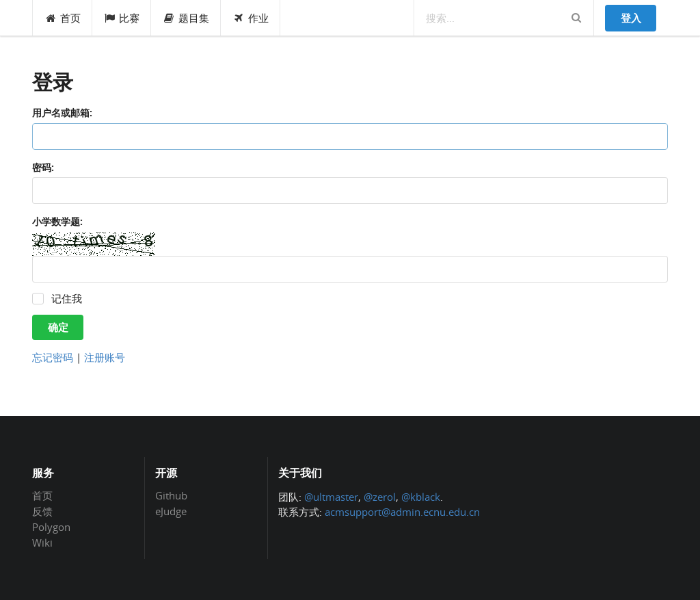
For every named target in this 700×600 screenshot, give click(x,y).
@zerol (380, 497)
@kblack (421, 497)
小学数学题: (57, 221)
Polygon (51, 527)
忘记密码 (53, 357)
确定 (58, 327)
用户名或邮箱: (62, 113)
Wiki (42, 542)
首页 (63, 18)
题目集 (186, 18)
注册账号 (105, 357)
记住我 (67, 299)
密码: (43, 167)
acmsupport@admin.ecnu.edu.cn (402, 512)
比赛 (122, 18)
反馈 (42, 511)
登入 (631, 18)
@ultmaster (331, 497)
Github (171, 496)
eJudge (171, 511)
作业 (251, 18)
